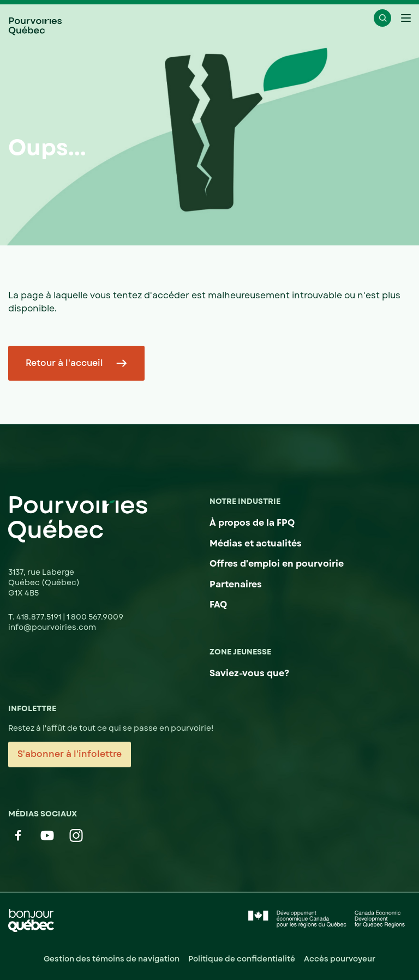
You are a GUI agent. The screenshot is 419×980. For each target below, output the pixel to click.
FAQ (218, 605)
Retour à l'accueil (64, 363)
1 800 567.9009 (95, 617)
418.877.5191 (40, 617)
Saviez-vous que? (249, 673)
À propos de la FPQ (252, 523)
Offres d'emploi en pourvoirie (277, 564)
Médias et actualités (256, 543)
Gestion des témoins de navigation (112, 959)
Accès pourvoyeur (340, 959)
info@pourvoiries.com (52, 627)
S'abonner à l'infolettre (70, 754)
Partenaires (236, 584)
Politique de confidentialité (242, 959)
